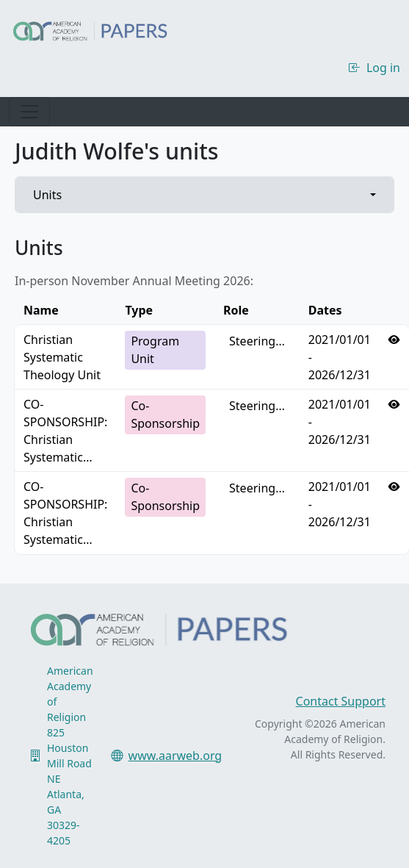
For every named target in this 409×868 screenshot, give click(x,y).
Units (47, 195)
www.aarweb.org (175, 756)
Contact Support (341, 701)
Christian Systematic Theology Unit (62, 357)
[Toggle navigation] (29, 112)
